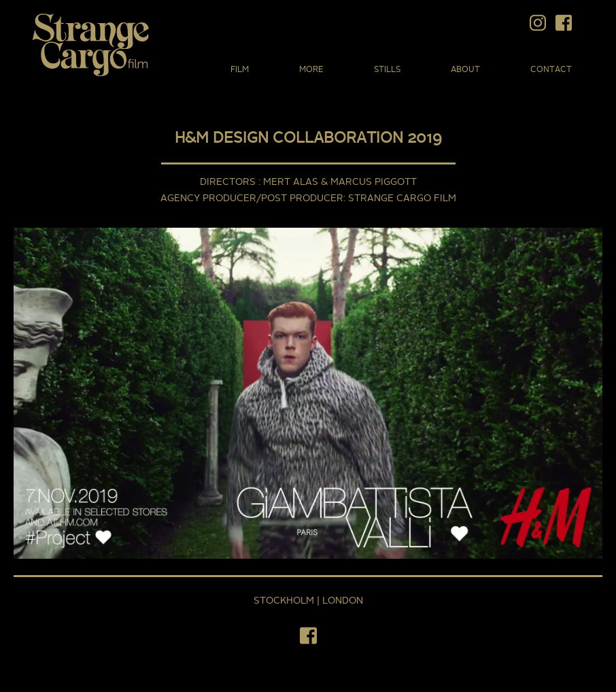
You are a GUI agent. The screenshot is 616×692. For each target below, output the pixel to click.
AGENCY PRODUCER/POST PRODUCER (252, 198)
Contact (551, 70)
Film (240, 70)
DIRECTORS (229, 182)
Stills (387, 70)
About (465, 70)
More (311, 70)
